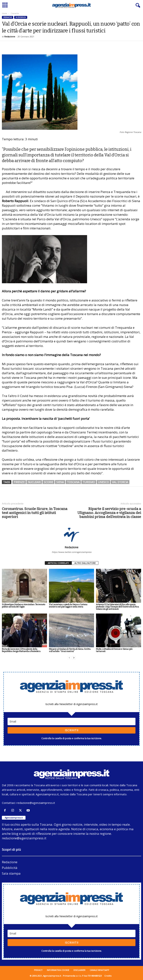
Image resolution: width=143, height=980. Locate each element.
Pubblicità (10, 868)
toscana (73, 482)
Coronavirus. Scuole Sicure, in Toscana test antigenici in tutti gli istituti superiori (35, 513)
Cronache (8, 17)
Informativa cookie (58, 970)
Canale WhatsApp (99, 970)
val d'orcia (120, 482)
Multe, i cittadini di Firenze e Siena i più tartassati (114, 650)
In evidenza (21, 17)
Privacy (38, 970)
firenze (19, 482)
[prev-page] (69, 658)
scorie (48, 482)
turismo (89, 482)
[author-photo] (71, 534)
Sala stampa (11, 873)
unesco (103, 482)
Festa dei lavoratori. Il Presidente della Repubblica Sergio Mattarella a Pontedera (21, 650)
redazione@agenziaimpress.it (36, 803)
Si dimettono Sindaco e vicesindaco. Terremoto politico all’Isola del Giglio (24, 606)
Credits (108, 976)
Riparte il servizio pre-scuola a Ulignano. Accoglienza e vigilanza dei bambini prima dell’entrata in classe (109, 513)
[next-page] (74, 658)
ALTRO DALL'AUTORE (85, 563)
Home (4, 13)
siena (60, 482)
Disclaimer (79, 970)
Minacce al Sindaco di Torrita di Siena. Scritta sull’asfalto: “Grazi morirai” (70, 650)
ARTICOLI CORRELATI (58, 563)
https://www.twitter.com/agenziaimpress (72, 552)
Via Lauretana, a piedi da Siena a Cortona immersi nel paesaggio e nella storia (68, 606)
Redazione (10, 36)
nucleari (34, 482)
